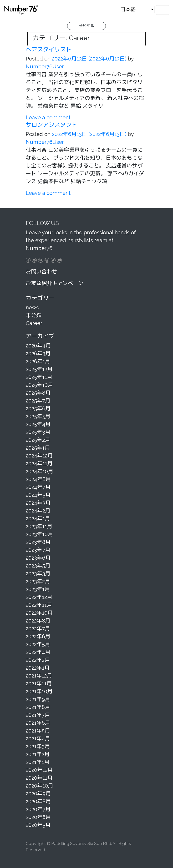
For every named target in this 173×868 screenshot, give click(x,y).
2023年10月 (39, 534)
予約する (86, 26)
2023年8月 (38, 542)
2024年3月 (38, 503)
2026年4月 (38, 346)
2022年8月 (38, 621)
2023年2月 (38, 581)
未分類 (34, 315)
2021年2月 (38, 754)
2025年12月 (39, 369)
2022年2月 (38, 660)
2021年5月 (38, 731)
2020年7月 (38, 809)
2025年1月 (38, 448)
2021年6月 (38, 723)
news (32, 307)
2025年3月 (38, 432)
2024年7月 (38, 487)
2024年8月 (38, 479)
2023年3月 (38, 573)
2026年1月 (38, 361)
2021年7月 (38, 715)
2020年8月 (38, 801)
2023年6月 (38, 558)
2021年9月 (38, 699)
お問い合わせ (41, 271)
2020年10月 (39, 786)
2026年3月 (38, 353)
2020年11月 (39, 778)
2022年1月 (38, 668)
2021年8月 (38, 707)
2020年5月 (38, 825)
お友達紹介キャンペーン (55, 283)
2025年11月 (39, 377)
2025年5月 (38, 416)
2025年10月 (39, 385)
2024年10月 (39, 471)
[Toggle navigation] (163, 10)
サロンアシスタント (51, 125)
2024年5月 (38, 495)
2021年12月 (39, 676)
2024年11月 (39, 463)
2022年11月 (39, 605)
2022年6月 (38, 636)
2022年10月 (39, 613)
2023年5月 (38, 566)
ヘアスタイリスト (49, 49)
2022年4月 (38, 652)
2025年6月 (38, 408)
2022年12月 (39, 597)
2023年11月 (39, 526)
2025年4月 (38, 424)
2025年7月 (38, 401)
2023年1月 (38, 589)
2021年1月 (38, 762)
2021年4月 (38, 738)
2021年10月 (39, 691)
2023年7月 (38, 550)
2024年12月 (39, 456)
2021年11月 (39, 683)
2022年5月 (38, 644)
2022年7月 (38, 628)
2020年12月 (39, 770)
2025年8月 (38, 393)
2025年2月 (38, 440)
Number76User (45, 66)
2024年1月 (38, 518)
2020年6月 (38, 817)
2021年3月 (38, 746)
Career (34, 323)
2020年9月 (38, 793)
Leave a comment (48, 117)
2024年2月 (38, 511)
